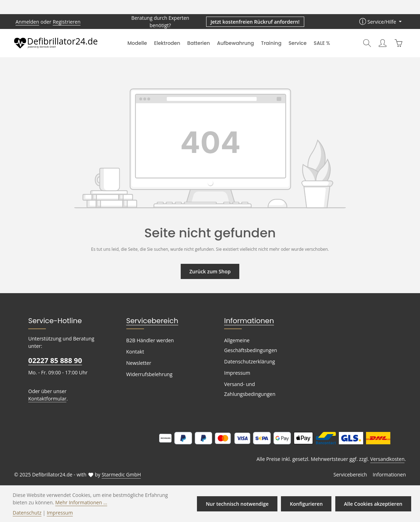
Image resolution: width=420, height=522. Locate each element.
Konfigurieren (308, 504)
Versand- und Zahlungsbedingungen (249, 389)
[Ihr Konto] (383, 43)
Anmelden (27, 22)
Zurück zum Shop (210, 271)
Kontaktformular (46, 398)
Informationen (246, 321)
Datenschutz (26, 512)
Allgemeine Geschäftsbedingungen (250, 345)
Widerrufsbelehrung (148, 374)
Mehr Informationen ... (56, 502)
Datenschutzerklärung (248, 362)
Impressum (236, 373)
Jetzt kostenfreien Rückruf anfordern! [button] (256, 22)
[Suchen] (367, 43)
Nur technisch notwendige (240, 504)
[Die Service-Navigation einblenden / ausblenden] (381, 22)
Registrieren (64, 22)
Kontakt (135, 352)
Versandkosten (388, 459)
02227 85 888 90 (55, 360)
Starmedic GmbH (116, 475)
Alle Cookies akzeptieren (374, 504)
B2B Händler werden (149, 340)
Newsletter (138, 363)
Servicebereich (150, 321)
